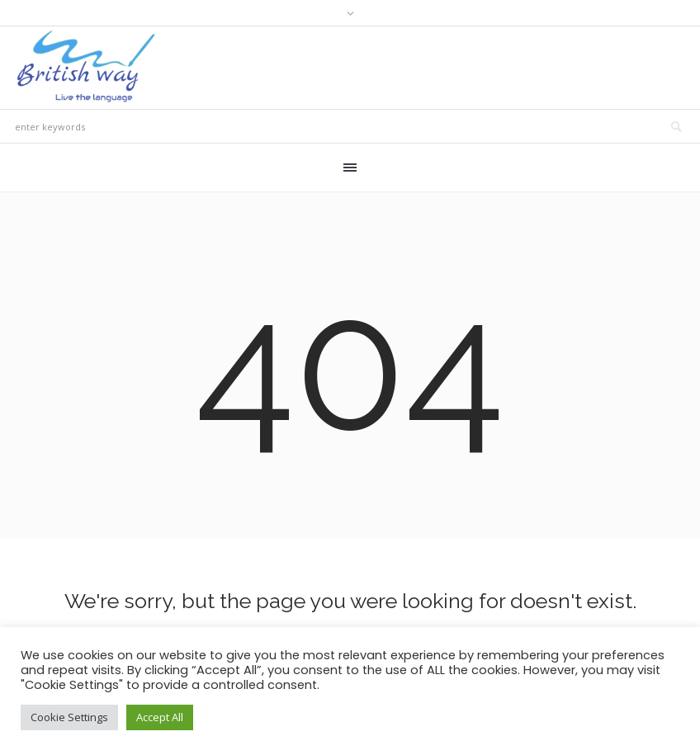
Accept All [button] (160, 717)
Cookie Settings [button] (69, 717)
